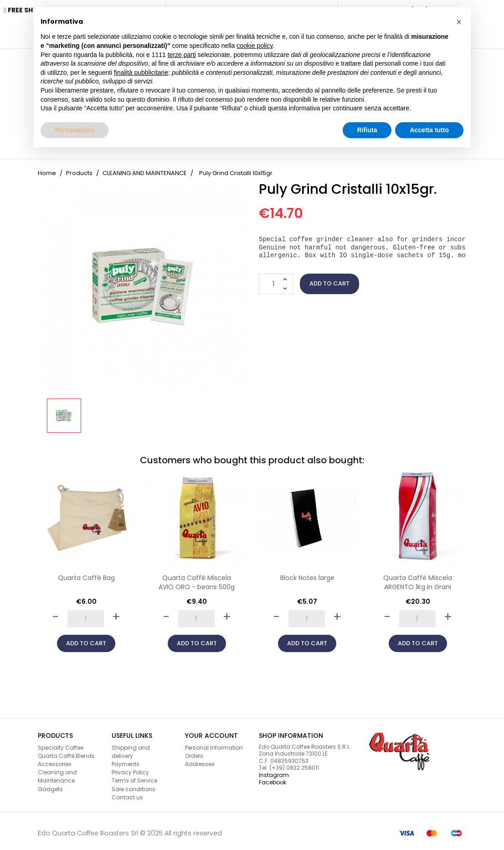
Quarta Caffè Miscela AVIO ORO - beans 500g (197, 578)
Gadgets (50, 785)
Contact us (127, 793)
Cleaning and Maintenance (57, 772)
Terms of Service (134, 776)
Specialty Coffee (61, 744)
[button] (459, 22)
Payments (126, 760)
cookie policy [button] (255, 46)
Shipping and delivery (131, 748)
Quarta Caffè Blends (66, 752)
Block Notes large (307, 574)
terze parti (182, 55)
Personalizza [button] (75, 130)
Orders (194, 752)
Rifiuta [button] (367, 130)
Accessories (55, 760)
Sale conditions (134, 785)
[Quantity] (276, 280)
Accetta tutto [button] (429, 130)
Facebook (273, 778)
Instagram (274, 771)
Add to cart (329, 279)
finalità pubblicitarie (141, 73)
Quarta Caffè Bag (86, 574)
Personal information (214, 744)
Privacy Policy (130, 768)
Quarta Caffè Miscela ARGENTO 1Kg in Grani (418, 578)
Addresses (200, 760)
